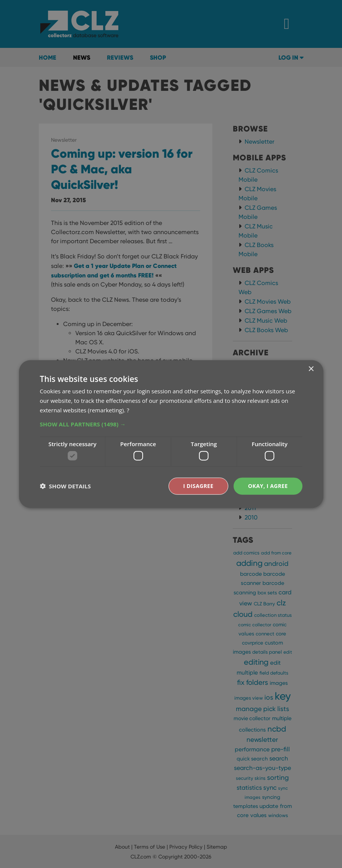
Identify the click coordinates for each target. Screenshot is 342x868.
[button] (171, 424)
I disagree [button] (198, 486)
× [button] (311, 369)
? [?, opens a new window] (128, 410)
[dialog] (171, 434)
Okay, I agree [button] (268, 486)
